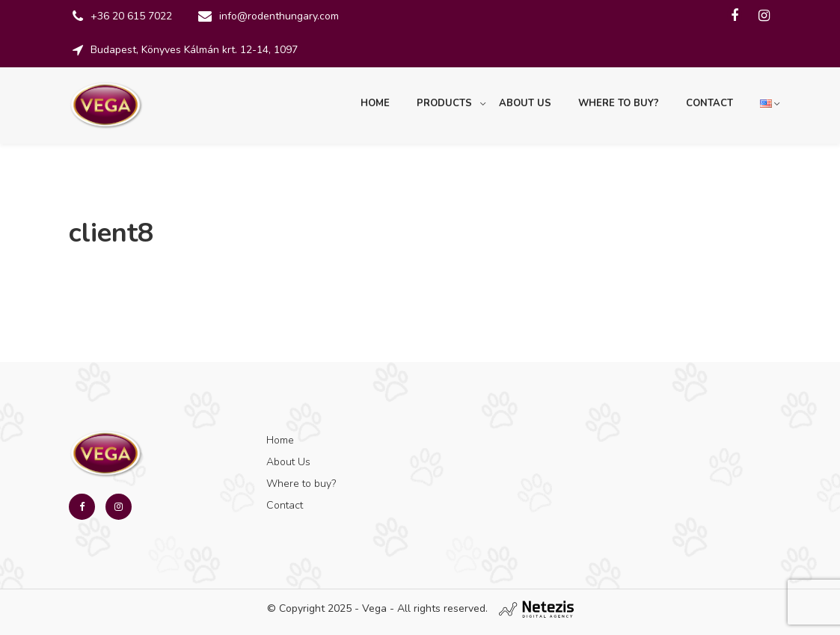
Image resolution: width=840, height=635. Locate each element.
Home (375, 103)
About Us (525, 103)
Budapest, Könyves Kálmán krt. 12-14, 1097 (194, 50)
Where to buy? (619, 103)
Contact (709, 103)
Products (444, 103)
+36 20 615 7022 (131, 16)
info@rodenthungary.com (279, 16)
